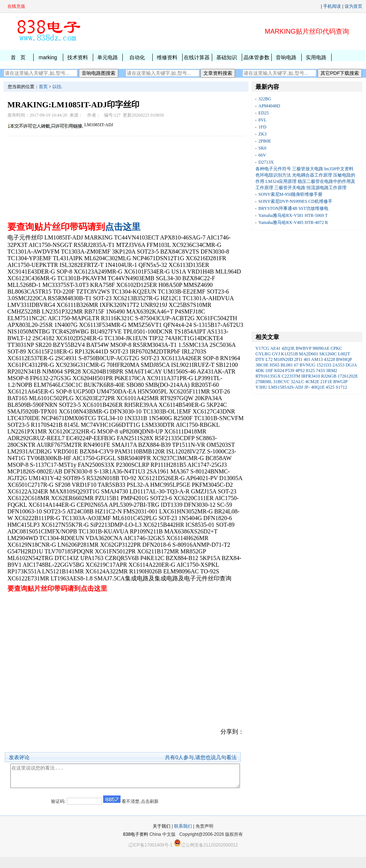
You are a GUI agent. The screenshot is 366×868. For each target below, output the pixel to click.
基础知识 (227, 57)
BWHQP (344, 359)
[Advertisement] (126, 177)
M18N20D (284, 359)
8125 (310, 371)
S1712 (341, 387)
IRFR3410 (311, 376)
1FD (262, 127)
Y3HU (261, 387)
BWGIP (340, 382)
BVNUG (307, 365)
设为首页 (353, 6)
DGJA (351, 365)
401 (307, 359)
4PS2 (300, 371)
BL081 (287, 365)
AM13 (317, 359)
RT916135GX (268, 376)
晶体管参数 (257, 57)
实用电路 (316, 57)
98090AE (321, 348)
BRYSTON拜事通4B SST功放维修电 (293, 208)
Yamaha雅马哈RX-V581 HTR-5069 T (293, 215)
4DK (260, 371)
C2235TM (291, 376)
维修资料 (167, 57)
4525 (330, 387)
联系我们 (183, 837)
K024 (279, 371)
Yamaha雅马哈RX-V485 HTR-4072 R (293, 222)
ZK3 (262, 134)
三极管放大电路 (308, 169)
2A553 (338, 365)
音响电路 (286, 57)
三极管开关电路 (290, 188)
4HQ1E (318, 387)
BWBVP (304, 348)
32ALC (298, 382)
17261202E (348, 376)
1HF (269, 371)
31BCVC (282, 382)
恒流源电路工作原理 (326, 188)
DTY (260, 359)
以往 (57, 87)
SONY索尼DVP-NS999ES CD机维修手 (295, 201)
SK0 (262, 148)
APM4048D (269, 106)
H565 (274, 365)
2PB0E (265, 141)
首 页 (18, 57)
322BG (265, 99)
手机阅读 (332, 6)
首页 (43, 87)
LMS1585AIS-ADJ (286, 387)
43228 (329, 359)
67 (296, 365)
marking (48, 57)
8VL (262, 120)
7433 (320, 371)
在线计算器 (197, 57)
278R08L (264, 382)
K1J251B (289, 354)
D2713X (266, 162)
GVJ (276, 354)
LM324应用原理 (281, 181)
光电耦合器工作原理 (312, 175)
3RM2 (331, 371)
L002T (344, 354)
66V (262, 155)
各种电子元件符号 (273, 169)
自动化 (137, 57)
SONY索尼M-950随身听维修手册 (290, 194)
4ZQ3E (288, 348)
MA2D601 (309, 354)
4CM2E (312, 382)
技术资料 (78, 57)
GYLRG (263, 354)
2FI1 (299, 359)
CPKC (336, 348)
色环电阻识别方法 (273, 175)
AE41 (275, 348)
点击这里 (123, 227)
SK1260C (328, 354)
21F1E (326, 382)
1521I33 (324, 365)
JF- (307, 387)
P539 (290, 371)
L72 (269, 359)
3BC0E (262, 365)
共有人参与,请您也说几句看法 (201, 757)
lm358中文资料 (339, 169)
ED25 (264, 113)
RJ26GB (329, 376)
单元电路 (108, 57)
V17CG (262, 348)
